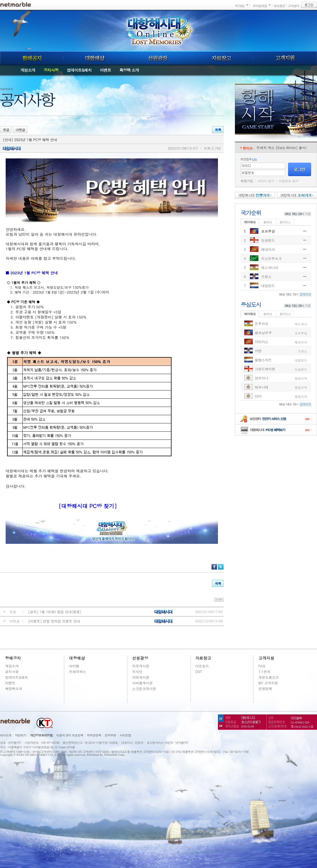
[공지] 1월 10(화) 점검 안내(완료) (55, 612)
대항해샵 (95, 58)
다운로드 (202, 666)
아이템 (74, 666)
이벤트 (105, 70)
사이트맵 (125, 735)
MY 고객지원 (268, 683)
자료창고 (222, 58)
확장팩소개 (14, 688)
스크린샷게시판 (144, 688)
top (219, 600)
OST (199, 671)
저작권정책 (94, 735)
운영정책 (265, 688)
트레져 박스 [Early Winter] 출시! (282, 148)
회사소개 (6, 735)
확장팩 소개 (129, 70)
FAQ (262, 666)
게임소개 (28, 70)
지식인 (137, 671)
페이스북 (214, 567)
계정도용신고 (269, 677)
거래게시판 (141, 677)
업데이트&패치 (79, 70)
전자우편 (110, 735)
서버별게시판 (142, 683)
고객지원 (285, 58)
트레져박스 (78, 671)
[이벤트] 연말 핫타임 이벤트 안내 (54, 621)
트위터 (221, 567)
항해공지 (32, 58)
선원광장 (158, 58)
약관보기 (21, 735)
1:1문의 (264, 671)
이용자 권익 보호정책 (70, 735)
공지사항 (51, 70)
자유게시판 (141, 666)
